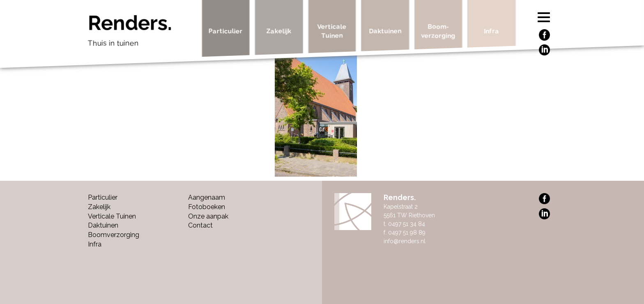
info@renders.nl (405, 241)
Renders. (142, 33)
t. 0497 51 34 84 (404, 224)
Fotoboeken (207, 207)
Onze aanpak (208, 216)
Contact (200, 225)
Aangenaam (207, 197)
